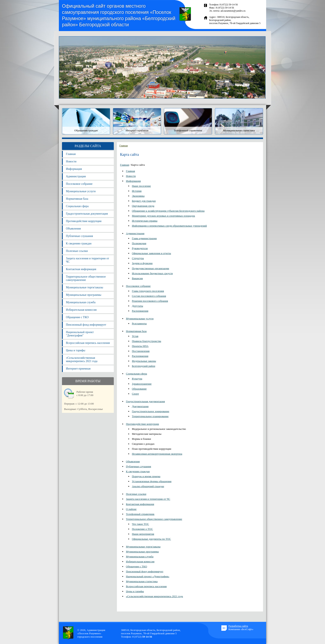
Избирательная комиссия (81, 310)
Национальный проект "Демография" (80, 334)
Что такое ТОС (140, 524)
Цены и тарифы (76, 350)
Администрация (76, 176)
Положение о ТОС (142, 529)
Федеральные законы (144, 361)
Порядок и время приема (146, 476)
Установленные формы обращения (152, 481)
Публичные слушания (79, 236)
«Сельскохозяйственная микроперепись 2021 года (82, 359)
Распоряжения (140, 311)
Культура (137, 379)
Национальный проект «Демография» (148, 576)
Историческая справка (145, 221)
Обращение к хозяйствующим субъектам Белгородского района (168, 211)
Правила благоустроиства (146, 341)
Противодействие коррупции (84, 221)
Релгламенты (139, 323)
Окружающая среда (143, 206)
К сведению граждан (79, 243)
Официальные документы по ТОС (151, 539)
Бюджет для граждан (144, 201)
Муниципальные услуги (81, 191)
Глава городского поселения (148, 291)
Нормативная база (77, 199)
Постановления (141, 351)
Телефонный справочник (140, 514)
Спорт (135, 394)
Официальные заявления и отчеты (151, 253)
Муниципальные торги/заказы (84, 287)
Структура (138, 258)
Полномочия (139, 243)
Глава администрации (144, 238)
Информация (74, 169)
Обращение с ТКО (77, 317)
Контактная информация (81, 269)
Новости (71, 161)
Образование (139, 389)
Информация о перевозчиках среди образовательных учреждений (169, 226)
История (137, 191)
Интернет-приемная (78, 369)
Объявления (73, 229)
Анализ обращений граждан (148, 486)
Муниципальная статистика (142, 581)
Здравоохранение (142, 384)
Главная (71, 154)
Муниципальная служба (81, 302)
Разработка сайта (238, 626)
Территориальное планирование (150, 416)
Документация (140, 406)
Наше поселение (141, 186)
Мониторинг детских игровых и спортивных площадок (163, 216)
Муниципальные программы (84, 295)
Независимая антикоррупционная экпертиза (157, 454)
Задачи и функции (142, 263)
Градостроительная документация (87, 214)
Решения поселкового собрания (150, 301)
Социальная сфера (77, 206)
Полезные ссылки (77, 251)
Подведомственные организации (150, 268)
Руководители (140, 248)
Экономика (138, 196)
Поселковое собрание (79, 184)
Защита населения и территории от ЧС (87, 260)
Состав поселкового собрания (149, 296)
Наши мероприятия (143, 534)
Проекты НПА (140, 346)
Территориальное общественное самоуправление (86, 278)
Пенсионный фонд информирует (86, 325)
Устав (135, 336)
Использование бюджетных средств (152, 273)
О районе (131, 509)
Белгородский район (143, 366)
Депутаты (137, 306)
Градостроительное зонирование (150, 411)
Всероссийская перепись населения (88, 343)
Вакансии (137, 278)
